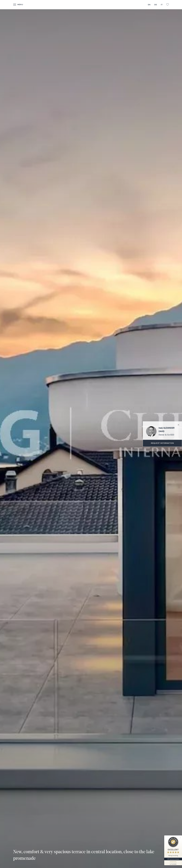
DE (156, 5)
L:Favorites (168, 5)
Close (178, 425)
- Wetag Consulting (91, 5)
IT (162, 5)
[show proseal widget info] (173, 863)
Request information (162, 443)
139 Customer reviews (173, 859)
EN (149, 5)
